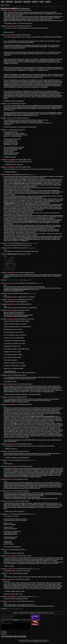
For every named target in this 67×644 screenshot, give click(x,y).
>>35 (5, 575)
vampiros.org (27, 640)
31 (1, 501)
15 (1, 283)
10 (1, 243)
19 (1, 310)
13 (1, 273)
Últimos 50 (35, 2)
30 (1, 491)
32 (1, 514)
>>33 (35, 514)
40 (1, 609)
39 (1, 601)
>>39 (38, 597)
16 (1, 293)
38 (1, 597)
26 (1, 451)
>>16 (41, 283)
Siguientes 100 (27, 2)
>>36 (39, 569)
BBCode (4, 634)
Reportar (41, 2)
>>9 (31, 245)
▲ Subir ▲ (16, 613)
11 (1, 248)
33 (1, 549)
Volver (3, 2)
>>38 (5, 603)
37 (1, 579)
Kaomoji (4, 633)
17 (1, 300)
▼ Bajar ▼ (48, 2)
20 (1, 319)
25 (1, 444)
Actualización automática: (35, 613)
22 (1, 384)
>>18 (34, 294)
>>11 (33, 243)
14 (1, 280)
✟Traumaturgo (12, 254)
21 (1, 375)
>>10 (34, 175)
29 (1, 479)
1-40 (6, 5)
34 (1, 556)
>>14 (5, 285)
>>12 (35, 248)
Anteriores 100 (18, 2)
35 (1, 569)
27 (1, 460)
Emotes (4, 631)
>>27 (36, 243)
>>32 (5, 552)
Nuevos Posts (24, 613)
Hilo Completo (9, 2)
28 (1, 466)
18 (1, 304)
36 (1, 573)
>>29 (33, 460)
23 (1, 397)
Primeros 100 (23, 636)
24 (1, 404)
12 (1, 254)
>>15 (30, 280)
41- (9, 5)
